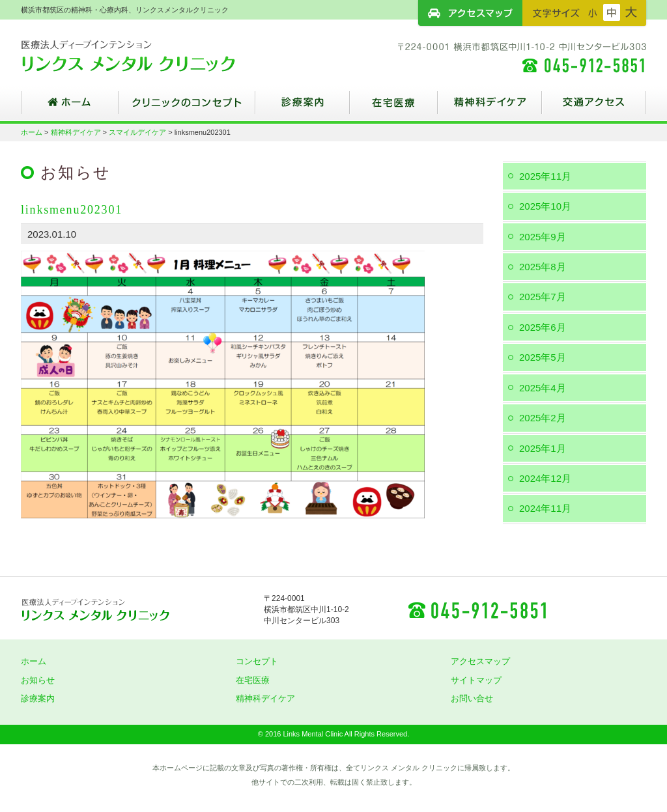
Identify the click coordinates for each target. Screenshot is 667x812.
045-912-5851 (477, 609)
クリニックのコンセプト (187, 107)
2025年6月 (543, 327)
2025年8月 (543, 267)
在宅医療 (394, 107)
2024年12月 (545, 478)
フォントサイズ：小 (593, 12)
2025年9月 (543, 237)
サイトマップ (476, 680)
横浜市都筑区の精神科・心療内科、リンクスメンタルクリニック (151, 55)
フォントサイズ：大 (631, 12)
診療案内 (303, 107)
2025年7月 (543, 297)
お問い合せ (472, 698)
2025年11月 (545, 176)
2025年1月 (543, 448)
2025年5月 (543, 357)
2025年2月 (543, 418)
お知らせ (38, 680)
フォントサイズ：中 (612, 12)
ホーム (70, 107)
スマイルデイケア (137, 132)
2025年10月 (545, 206)
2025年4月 (543, 388)
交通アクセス (594, 107)
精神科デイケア (490, 107)
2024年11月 (545, 508)
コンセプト (257, 661)
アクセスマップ (470, 13)
